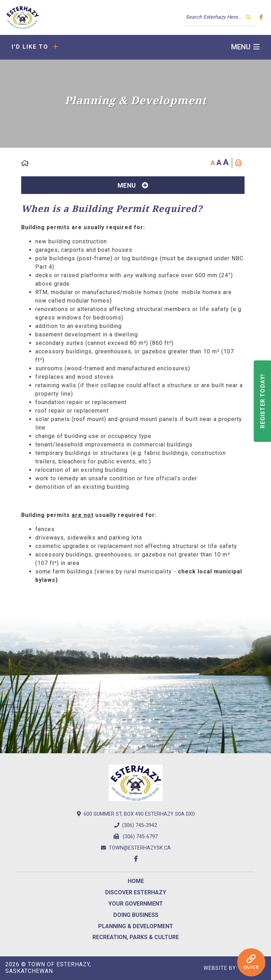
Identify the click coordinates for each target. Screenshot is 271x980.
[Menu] (245, 47)
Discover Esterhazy (136, 892)
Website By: (235, 968)
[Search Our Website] (220, 17)
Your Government (136, 904)
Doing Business (136, 915)
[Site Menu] (133, 185)
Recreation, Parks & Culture (136, 937)
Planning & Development (136, 926)
